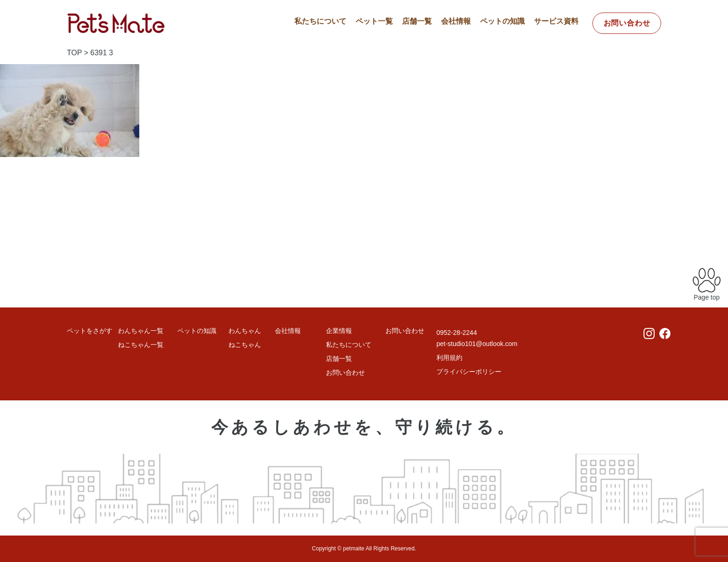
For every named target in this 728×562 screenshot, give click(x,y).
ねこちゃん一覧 (141, 345)
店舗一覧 (417, 21)
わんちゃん (245, 331)
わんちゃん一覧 (141, 331)
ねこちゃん (245, 345)
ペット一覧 (374, 21)
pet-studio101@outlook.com (477, 344)
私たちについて (320, 21)
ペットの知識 (502, 21)
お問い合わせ (627, 23)
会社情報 (456, 21)
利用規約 (449, 358)
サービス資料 (556, 21)
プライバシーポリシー (469, 372)
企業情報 (339, 331)
